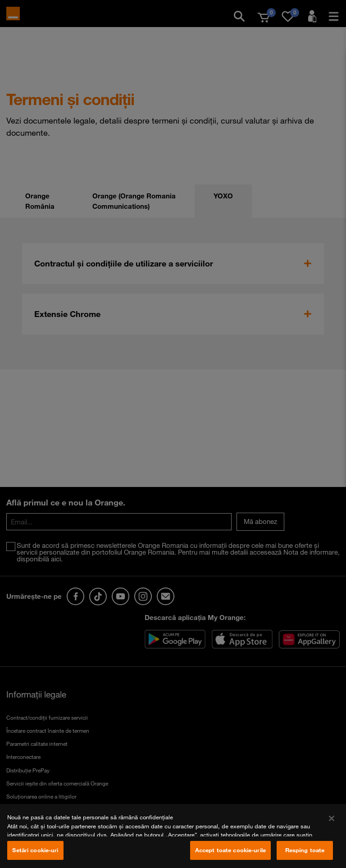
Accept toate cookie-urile (230, 850)
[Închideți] (332, 818)
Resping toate (305, 850)
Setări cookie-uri (35, 850)
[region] (173, 836)
